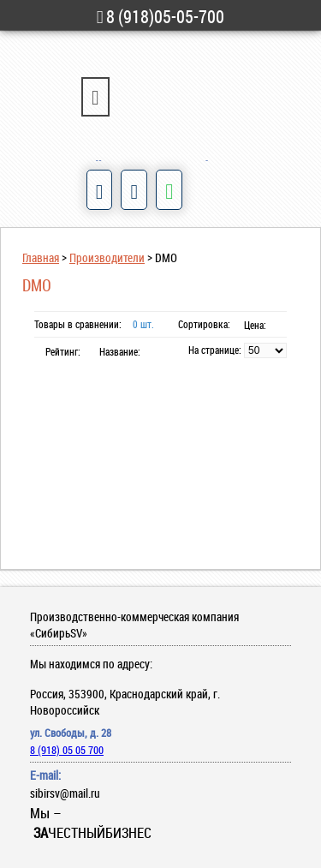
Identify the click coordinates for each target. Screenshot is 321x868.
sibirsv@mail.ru (65, 793)
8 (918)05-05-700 (161, 16)
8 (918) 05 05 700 (67, 750)
